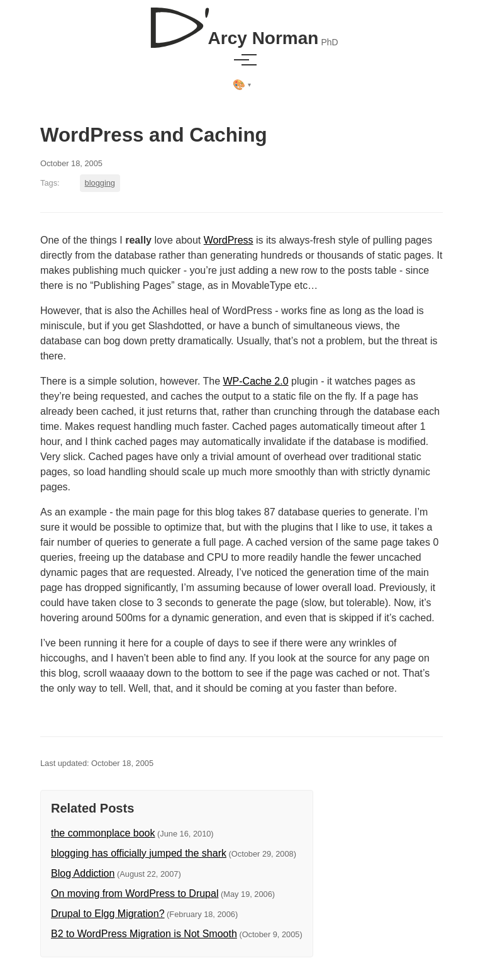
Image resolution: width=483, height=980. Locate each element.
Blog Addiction (83, 873)
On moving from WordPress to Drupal (135, 893)
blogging (100, 183)
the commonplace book (103, 833)
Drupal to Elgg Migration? (108, 914)
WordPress (229, 240)
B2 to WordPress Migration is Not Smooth (144, 934)
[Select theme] (242, 85)
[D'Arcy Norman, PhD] (241, 23)
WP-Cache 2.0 (256, 381)
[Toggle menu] (241, 60)
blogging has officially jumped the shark (139, 853)
